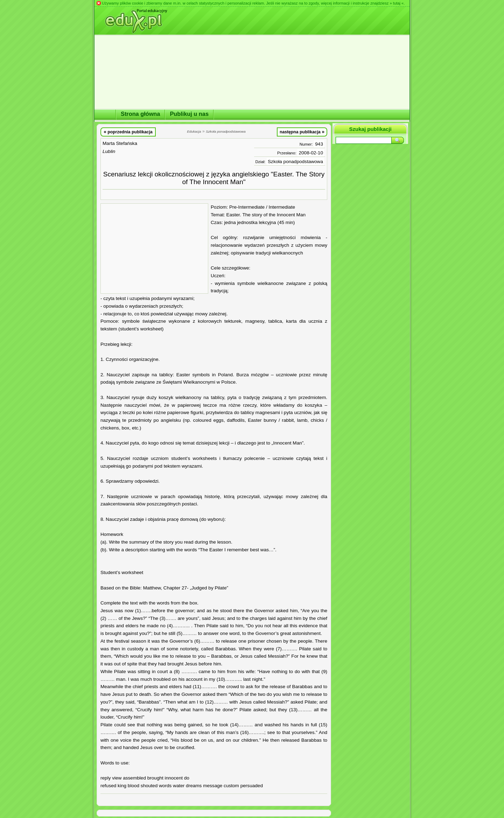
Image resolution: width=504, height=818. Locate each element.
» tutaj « (397, 3)
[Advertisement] (154, 249)
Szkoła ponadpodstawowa (295, 162)
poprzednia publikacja (128, 132)
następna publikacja (302, 132)
